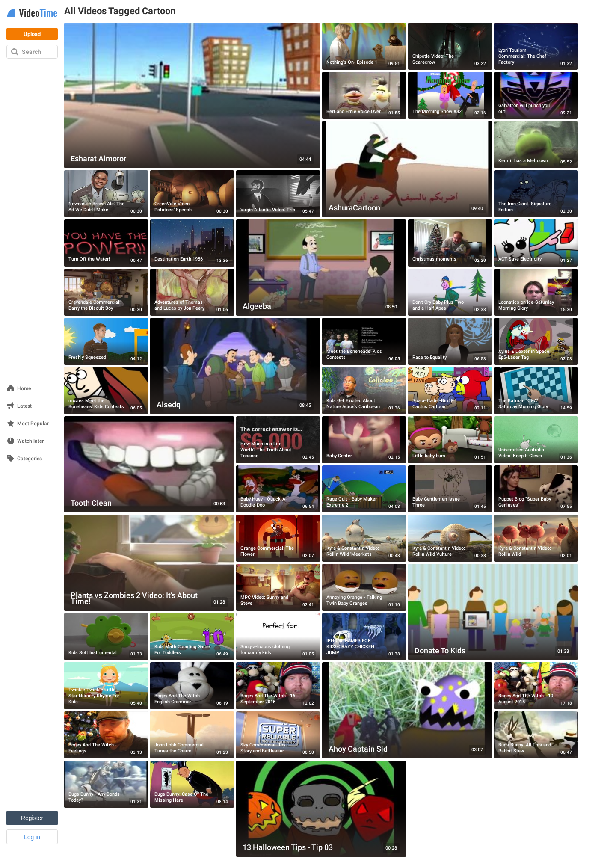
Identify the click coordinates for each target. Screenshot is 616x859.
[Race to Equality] (450, 341)
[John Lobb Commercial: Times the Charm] (192, 735)
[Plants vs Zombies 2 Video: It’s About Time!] (149, 563)
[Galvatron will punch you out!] (536, 95)
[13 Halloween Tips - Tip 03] (321, 809)
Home (24, 389)
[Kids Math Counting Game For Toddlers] (192, 637)
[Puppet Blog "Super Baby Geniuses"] (536, 489)
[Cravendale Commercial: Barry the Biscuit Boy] (106, 292)
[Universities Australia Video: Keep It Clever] (536, 440)
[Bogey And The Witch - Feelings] (106, 735)
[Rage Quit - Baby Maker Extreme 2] (364, 489)
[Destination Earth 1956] (192, 243)
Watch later (30, 441)
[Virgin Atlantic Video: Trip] (278, 194)
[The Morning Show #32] (450, 95)
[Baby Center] (364, 440)
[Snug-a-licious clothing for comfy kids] (278, 637)
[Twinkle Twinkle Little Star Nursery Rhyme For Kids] (106, 686)
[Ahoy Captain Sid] (407, 710)
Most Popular (33, 424)
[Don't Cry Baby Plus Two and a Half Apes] (450, 292)
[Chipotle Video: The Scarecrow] (450, 46)
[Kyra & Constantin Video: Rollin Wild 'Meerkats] (364, 538)
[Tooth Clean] (149, 464)
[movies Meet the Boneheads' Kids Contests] (106, 391)
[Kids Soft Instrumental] (106, 637)
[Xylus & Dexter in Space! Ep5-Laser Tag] (536, 341)
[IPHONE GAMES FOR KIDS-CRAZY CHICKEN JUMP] (364, 637)
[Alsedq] (235, 366)
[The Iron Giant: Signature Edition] (536, 194)
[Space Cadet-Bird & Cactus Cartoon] (450, 391)
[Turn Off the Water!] (106, 243)
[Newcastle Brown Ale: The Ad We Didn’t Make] (106, 194)
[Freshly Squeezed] (106, 341)
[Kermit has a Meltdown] (536, 145)
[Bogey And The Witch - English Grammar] (192, 686)
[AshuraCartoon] (407, 169)
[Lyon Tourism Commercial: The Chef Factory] (536, 46)
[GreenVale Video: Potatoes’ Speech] (192, 194)
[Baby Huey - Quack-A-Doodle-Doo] (278, 489)
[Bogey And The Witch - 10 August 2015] (536, 686)
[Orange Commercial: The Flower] (278, 538)
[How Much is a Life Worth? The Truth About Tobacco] (278, 440)
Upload (32, 34)
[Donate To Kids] (493, 612)
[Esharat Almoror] (192, 95)
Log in (32, 837)
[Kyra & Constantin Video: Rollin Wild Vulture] (450, 538)
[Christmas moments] (450, 243)
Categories (30, 459)
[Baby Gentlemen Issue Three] (450, 489)
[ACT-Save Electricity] (536, 243)
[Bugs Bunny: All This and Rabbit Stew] (536, 735)
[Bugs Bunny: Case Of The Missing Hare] (192, 784)
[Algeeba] (321, 268)
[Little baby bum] (450, 440)
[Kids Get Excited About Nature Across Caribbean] (364, 391)
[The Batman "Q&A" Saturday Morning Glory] (536, 391)
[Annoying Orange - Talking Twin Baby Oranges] (364, 587)
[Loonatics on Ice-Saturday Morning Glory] (536, 292)
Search (31, 52)
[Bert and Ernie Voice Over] (364, 95)
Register (32, 818)
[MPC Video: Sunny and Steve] (278, 587)
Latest (24, 406)
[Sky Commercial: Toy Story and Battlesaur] (278, 735)
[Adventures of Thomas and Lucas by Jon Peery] (192, 292)
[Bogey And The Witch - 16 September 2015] (278, 686)
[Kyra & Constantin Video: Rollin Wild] (536, 538)
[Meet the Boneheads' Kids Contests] (364, 341)
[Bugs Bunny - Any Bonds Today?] (106, 784)
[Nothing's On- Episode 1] (364, 46)
